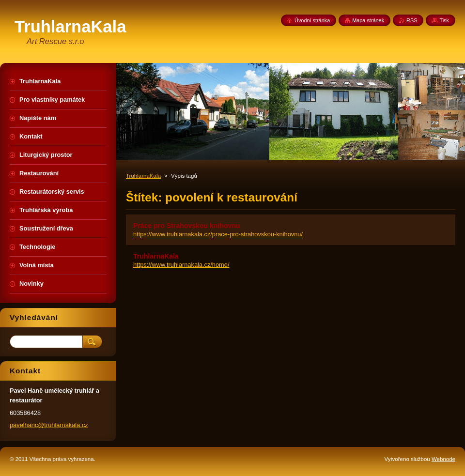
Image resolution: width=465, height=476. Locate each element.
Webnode (443, 459)
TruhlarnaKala (143, 176)
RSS (412, 20)
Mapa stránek (368, 20)
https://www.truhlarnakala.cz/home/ (181, 265)
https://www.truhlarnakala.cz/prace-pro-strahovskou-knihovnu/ (218, 234)
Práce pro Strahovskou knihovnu (187, 226)
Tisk (444, 20)
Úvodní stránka (312, 20)
